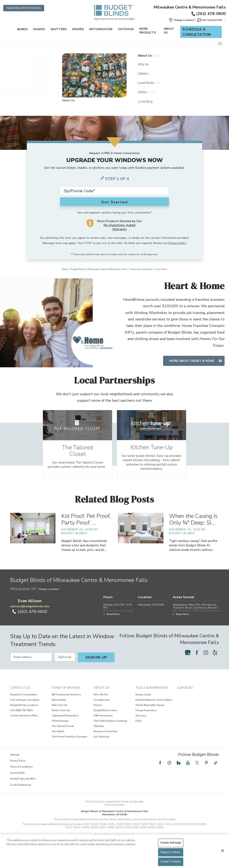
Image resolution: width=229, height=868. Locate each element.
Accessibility (17, 778)
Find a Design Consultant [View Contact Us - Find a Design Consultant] (25, 705)
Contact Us (20, 693)
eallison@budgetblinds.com (30, 612)
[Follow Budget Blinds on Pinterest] (206, 768)
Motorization (101, 29)
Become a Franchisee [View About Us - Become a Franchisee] (105, 737)
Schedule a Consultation (197, 32)
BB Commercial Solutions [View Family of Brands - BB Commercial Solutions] (66, 700)
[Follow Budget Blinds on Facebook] (197, 658)
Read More (112, 620)
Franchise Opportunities (24, 8)
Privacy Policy (177, 243)
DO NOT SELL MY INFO (23, 785)
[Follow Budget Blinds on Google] (188, 658)
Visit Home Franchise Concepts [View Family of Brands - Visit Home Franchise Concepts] (70, 742)
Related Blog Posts (115, 505)
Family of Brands (66, 693)
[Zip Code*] (114, 191)
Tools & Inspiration (152, 693)
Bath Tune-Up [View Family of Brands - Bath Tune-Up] (60, 711)
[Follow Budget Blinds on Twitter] (197, 768)
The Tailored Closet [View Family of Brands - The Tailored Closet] (63, 732)
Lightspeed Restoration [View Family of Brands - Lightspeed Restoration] (65, 721)
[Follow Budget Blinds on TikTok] (216, 768)
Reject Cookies (171, 852)
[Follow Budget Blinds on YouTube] (188, 768)
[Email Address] (31, 663)
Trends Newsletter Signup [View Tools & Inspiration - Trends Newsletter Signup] (150, 711)
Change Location (50, 595)
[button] (181, 20)
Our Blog (185, 693)
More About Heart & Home (192, 361)
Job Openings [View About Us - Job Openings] (101, 742)
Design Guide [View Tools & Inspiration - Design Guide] (143, 700)
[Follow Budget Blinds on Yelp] (215, 658)
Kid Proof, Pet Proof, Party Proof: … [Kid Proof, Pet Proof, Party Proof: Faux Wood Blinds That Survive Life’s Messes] (86, 525)
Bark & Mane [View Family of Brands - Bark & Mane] (59, 705)
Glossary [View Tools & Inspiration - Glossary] (141, 721)
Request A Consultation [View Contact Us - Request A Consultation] (24, 700)
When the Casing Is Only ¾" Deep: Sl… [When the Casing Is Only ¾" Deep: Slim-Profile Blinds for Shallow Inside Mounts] (193, 525)
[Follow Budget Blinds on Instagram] (206, 658)
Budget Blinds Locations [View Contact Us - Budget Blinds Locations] (24, 711)
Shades (39, 29)
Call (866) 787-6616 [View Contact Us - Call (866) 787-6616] (21, 716)
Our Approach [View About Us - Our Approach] (102, 705)
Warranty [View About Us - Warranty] (99, 732)
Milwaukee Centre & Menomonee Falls (190, 7)
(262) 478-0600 (208, 14)
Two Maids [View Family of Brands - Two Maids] (58, 737)
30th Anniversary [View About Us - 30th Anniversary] (103, 721)
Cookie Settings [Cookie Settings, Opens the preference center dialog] (171, 843)
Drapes (78, 29)
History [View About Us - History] (98, 711)
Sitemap (15, 760)
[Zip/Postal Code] (65, 663)
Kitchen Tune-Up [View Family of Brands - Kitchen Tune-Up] (61, 716)
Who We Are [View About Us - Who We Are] (101, 700)
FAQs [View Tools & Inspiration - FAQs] (139, 727)
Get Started (114, 202)
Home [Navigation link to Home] (65, 269)
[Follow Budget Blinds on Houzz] (179, 768)
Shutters (59, 29)
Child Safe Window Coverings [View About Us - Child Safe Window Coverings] (111, 727)
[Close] (223, 851)
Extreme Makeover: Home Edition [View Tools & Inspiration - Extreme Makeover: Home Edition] (154, 705)
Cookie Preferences (21, 791)
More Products (148, 31)
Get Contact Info (211, 20)
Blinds (22, 29)
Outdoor (126, 29)
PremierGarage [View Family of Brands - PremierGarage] (60, 727)
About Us (169, 31)
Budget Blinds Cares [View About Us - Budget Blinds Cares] (105, 716)
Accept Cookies (171, 862)
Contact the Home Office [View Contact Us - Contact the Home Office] (24, 721)
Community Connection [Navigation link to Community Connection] (141, 269)
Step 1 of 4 (117, 179)
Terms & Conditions (21, 772)
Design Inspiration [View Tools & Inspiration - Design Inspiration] (146, 716)
